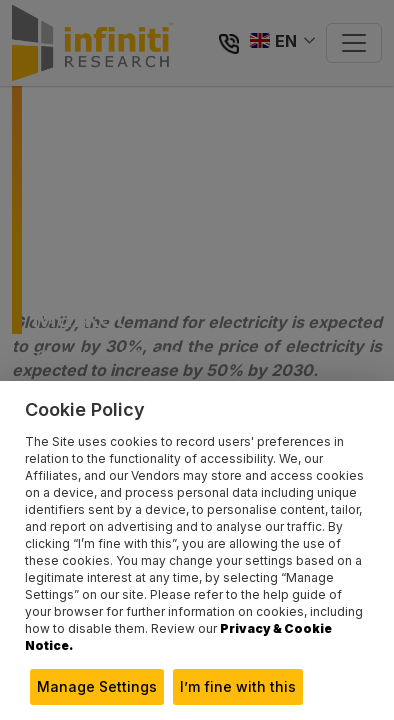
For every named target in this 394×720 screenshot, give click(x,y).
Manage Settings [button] (97, 686)
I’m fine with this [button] (238, 686)
